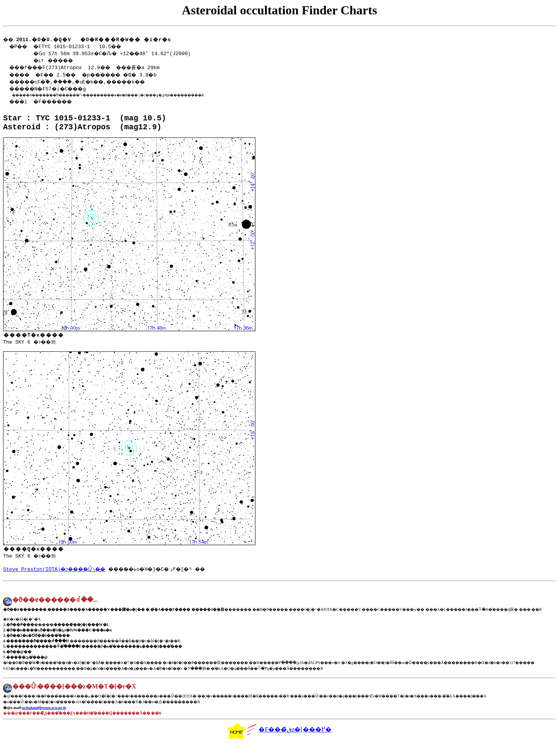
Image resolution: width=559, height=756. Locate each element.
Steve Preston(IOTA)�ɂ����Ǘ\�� (58, 579)
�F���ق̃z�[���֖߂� (279, 742)
